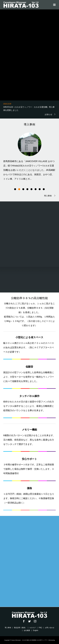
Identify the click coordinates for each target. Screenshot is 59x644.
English (36, 630)
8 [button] (44, 189)
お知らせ (48, 114)
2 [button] (19, 189)
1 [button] (15, 189)
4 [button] (27, 189)
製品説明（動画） (20, 628)
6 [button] (36, 189)
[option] (30, 156)
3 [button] (23, 189)
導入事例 (48, 196)
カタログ (33, 628)
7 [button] (40, 189)
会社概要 (27, 630)
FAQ (40, 628)
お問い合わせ (50, 628)
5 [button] (31, 189)
